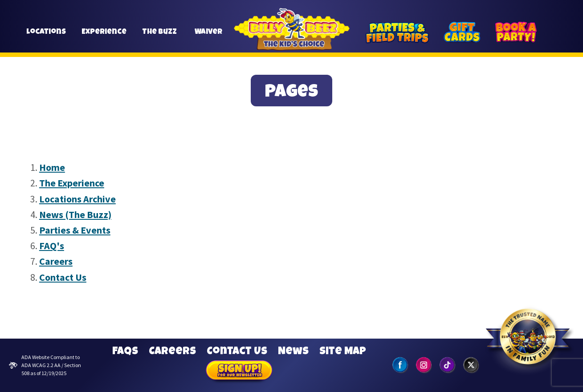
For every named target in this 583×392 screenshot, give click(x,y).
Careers (56, 261)
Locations (46, 36)
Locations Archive (77, 199)
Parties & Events (75, 230)
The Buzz (159, 36)
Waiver (209, 36)
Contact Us (63, 277)
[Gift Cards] (462, 32)
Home (52, 167)
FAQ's (52, 246)
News (293, 352)
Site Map (343, 352)
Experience (104, 36)
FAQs (125, 352)
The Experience (72, 183)
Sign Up (239, 372)
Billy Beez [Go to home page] (292, 40)
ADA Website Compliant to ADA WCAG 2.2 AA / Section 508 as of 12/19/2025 (45, 365)
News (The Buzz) (75, 214)
